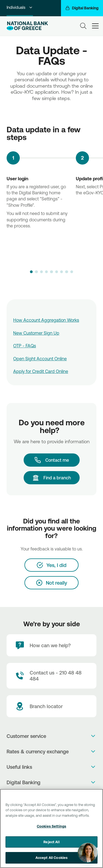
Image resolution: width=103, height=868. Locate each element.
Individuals (20, 7)
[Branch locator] (51, 706)
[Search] (83, 26)
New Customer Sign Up (36, 333)
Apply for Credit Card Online (41, 371)
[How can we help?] (51, 645)
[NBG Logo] (27, 26)
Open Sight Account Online (40, 359)
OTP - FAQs (25, 346)
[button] (31, 272)
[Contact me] (52, 460)
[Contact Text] (51, 676)
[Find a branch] (52, 478)
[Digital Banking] (82, 8)
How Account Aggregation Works (46, 320)
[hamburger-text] (95, 26)
